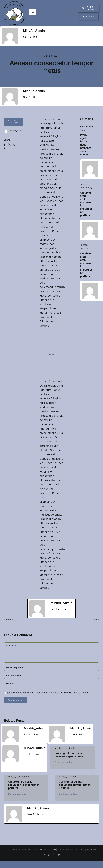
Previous (11, 620)
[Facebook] (5, 145)
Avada (53, 849)
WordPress (91, 849)
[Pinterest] (5, 148)
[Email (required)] (51, 675)
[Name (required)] (51, 667)
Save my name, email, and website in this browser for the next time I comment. (48, 693)
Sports (17, 123)
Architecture (86, 126)
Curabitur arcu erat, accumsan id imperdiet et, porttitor (24, 785)
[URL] (51, 683)
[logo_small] (14, 2)
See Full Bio (30, 37)
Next (94, 620)
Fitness (10, 123)
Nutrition (84, 249)
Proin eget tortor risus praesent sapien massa (86, 145)
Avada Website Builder (38, 849)
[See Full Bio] (38, 37)
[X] (10, 145)
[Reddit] (14, 145)
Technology (86, 188)
